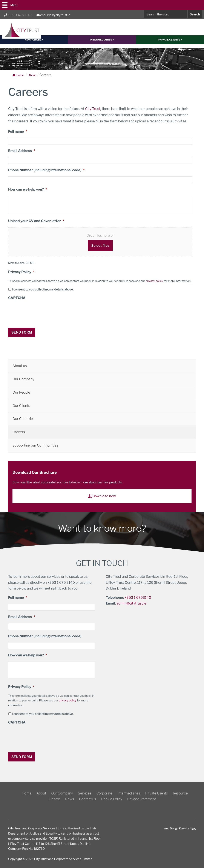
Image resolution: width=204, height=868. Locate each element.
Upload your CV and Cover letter (36, 225)
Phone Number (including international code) (46, 174)
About (41, 793)
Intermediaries (102, 44)
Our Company (62, 793)
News (70, 799)
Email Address (22, 155)
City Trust (93, 113)
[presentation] (41, 317)
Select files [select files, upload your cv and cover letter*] (100, 249)
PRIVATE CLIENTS (170, 44)
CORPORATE (34, 44)
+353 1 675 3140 (18, 15)
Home (19, 79)
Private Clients (156, 793)
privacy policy (154, 285)
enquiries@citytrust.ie (53, 15)
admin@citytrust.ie (131, 605)
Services (85, 793)
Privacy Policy (21, 276)
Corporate (104, 793)
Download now (102, 498)
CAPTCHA (17, 302)
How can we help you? (28, 193)
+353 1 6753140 (138, 599)
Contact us (88, 799)
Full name (18, 136)
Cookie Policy (112, 799)
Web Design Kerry (173, 828)
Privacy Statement (142, 799)
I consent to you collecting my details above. (43, 293)
